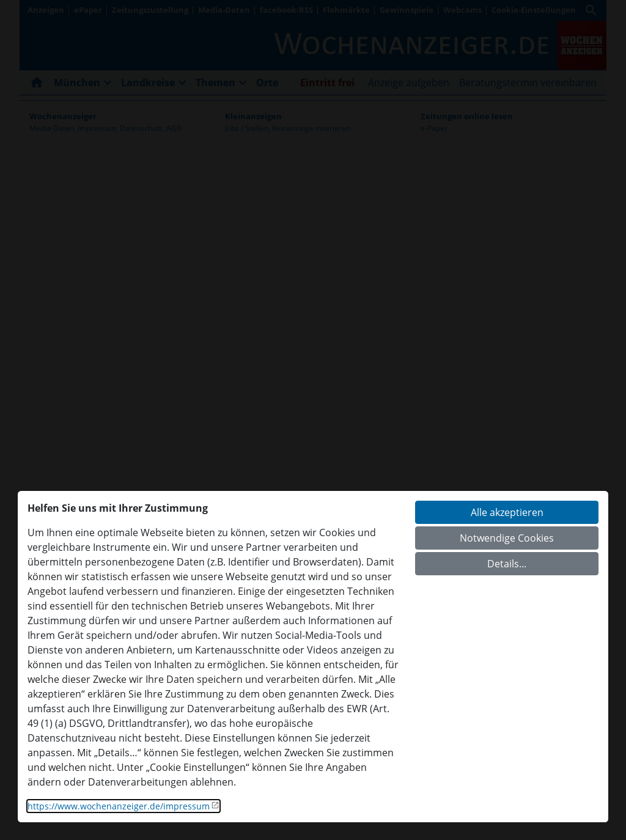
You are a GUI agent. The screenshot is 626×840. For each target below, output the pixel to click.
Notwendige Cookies (507, 538)
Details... (507, 564)
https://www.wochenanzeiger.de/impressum (119, 806)
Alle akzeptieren (507, 512)
